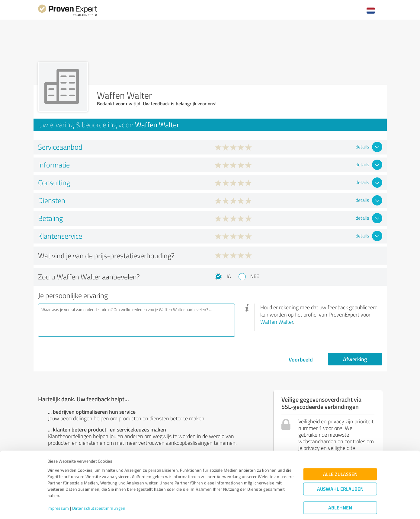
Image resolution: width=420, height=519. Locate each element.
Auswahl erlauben (340, 471)
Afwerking (355, 359)
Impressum (58, 491)
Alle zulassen (340, 457)
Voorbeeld (301, 359)
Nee (255, 276)
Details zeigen (253, 508)
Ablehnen (340, 490)
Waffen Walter (277, 322)
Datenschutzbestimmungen (99, 491)
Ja (229, 276)
